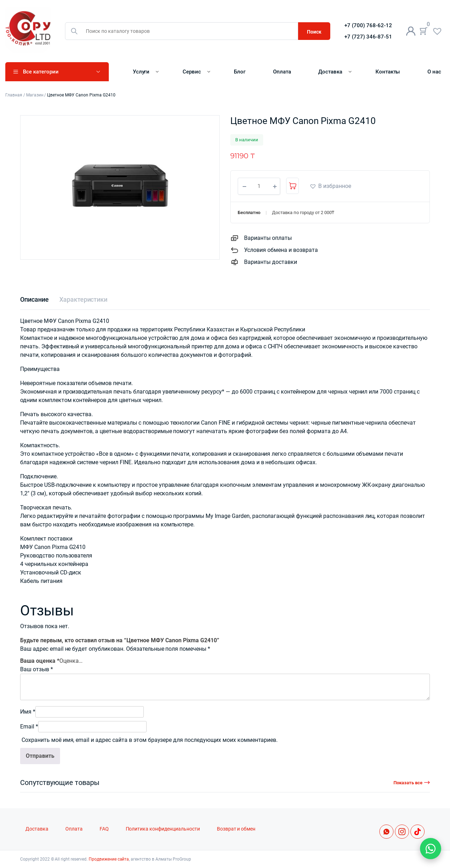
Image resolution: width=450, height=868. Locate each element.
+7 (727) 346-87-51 (368, 37)
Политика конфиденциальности (163, 829)
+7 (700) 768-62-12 (368, 25)
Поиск (314, 32)
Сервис (192, 72)
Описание (34, 299)
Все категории (41, 72)
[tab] (34, 299)
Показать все (408, 783)
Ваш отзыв (37, 669)
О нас (434, 72)
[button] (330, 186)
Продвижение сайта (109, 859)
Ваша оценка (40, 661)
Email (29, 727)
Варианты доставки (271, 262)
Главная (14, 95)
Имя (28, 712)
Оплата (282, 72)
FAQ (104, 829)
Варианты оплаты (268, 238)
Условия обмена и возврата (281, 250)
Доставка (330, 72)
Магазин (35, 95)
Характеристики (84, 299)
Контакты (388, 72)
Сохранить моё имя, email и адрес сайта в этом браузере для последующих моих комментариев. (150, 740)
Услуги (141, 72)
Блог (240, 72)
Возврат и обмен (236, 829)
